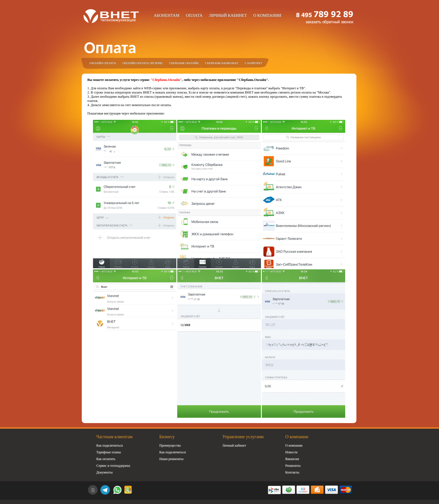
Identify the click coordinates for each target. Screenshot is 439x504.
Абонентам (166, 15)
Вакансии (292, 459)
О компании (267, 15)
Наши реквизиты (171, 459)
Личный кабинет (228, 15)
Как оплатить (106, 459)
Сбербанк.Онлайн (184, 63)
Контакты (292, 472)
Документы (104, 472)
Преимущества (170, 445)
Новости (291, 452)
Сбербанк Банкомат (222, 63)
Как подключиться (110, 445)
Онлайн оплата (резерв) (142, 63)
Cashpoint (254, 63)
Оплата (194, 15)
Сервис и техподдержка (113, 466)
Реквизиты (293, 466)
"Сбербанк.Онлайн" (166, 80)
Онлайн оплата (103, 63)
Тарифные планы (109, 452)
